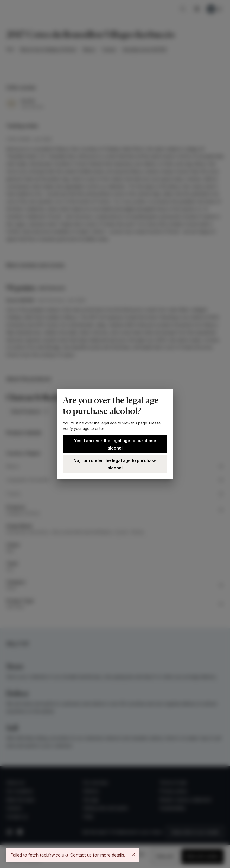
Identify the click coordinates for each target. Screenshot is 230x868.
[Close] (133, 855)
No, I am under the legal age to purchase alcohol (115, 464)
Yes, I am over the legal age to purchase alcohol (115, 444)
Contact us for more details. (98, 855)
